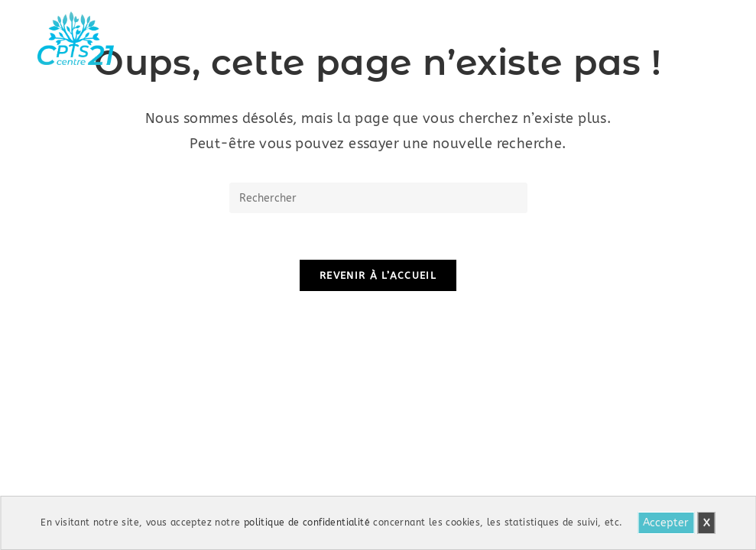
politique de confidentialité (307, 522)
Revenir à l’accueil (378, 275)
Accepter (666, 523)
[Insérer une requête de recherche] (378, 198)
